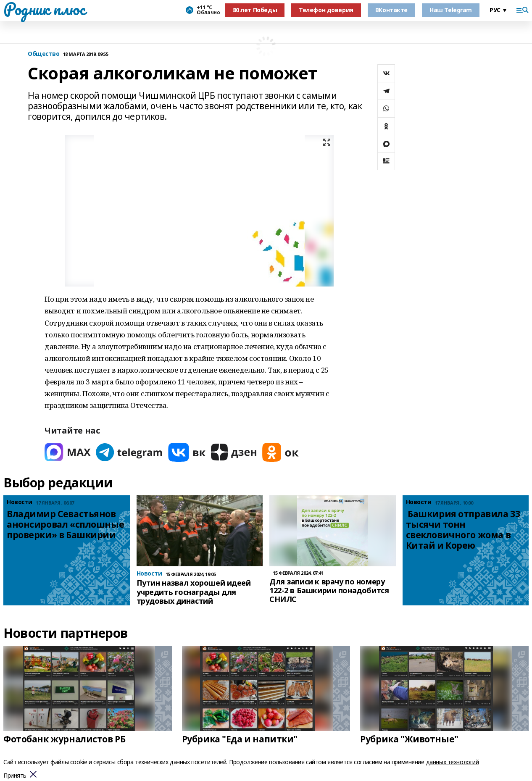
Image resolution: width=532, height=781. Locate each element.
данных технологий (453, 762)
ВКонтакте (391, 10)
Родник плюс (44, 9)
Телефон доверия (326, 10)
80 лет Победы (255, 10)
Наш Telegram (451, 10)
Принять (15, 776)
